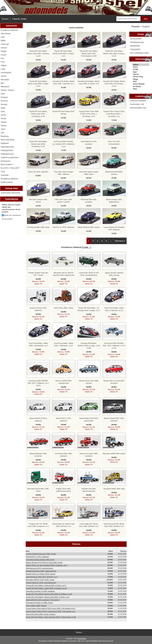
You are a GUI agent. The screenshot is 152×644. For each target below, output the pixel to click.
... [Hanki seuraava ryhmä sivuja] (111, 241)
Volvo (3, 129)
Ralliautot (5, 143)
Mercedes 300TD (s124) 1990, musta (40, 580)
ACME (141, 70)
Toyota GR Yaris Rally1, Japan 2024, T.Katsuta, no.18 (46, 588)
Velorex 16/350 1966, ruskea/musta (64, 382)
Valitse (141, 65)
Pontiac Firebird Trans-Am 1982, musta (41, 554)
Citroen (4, 48)
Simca (3, 115)
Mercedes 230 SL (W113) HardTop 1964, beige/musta (64, 274)
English (146, 26)
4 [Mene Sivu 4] (102, 241)
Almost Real (141, 77)
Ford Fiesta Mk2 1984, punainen (64, 455)
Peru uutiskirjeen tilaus (139, 53)
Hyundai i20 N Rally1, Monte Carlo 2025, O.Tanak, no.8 (89, 82)
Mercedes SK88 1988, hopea (114, 453)
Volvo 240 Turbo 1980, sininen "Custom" (64, 201)
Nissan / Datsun (7, 90)
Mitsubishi (5, 87)
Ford (3, 62)
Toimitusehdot (136, 39)
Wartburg (5, 136)
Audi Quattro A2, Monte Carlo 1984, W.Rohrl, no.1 (63, 525)
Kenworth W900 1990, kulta (114, 489)
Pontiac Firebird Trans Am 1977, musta (38, 274)
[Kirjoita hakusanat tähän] (128, 19)
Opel (3, 94)
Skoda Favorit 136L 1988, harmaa (89, 382)
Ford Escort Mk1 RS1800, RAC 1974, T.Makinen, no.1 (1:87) (38, 383)
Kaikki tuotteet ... (8, 182)
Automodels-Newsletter (11, 193)
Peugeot (4, 97)
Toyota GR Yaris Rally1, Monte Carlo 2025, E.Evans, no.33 (114, 53)
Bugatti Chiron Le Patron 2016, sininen (41, 574)
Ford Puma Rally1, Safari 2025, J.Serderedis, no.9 (38, 344)
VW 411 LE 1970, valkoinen (63, 227)
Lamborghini (6, 72)
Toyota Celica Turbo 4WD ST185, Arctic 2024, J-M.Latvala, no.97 (89, 114)
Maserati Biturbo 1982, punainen (38, 455)
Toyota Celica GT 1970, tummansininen (41, 583)
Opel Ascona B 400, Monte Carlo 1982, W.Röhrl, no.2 (114, 525)
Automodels (82, 639)
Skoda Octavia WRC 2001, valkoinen (114, 419)
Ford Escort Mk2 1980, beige (38, 227)
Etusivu (5, 19)
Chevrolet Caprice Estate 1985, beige (40, 560)
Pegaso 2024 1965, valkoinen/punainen (64, 490)
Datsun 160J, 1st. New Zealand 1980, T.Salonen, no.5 (46, 565)
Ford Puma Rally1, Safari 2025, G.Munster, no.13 (114, 309)
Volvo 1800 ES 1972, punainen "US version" (43, 600)
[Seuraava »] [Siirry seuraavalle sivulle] (120, 241)
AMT (141, 82)
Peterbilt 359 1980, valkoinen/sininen (89, 490)
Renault (4, 104)
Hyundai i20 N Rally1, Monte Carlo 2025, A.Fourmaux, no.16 (114, 84)
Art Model (141, 86)
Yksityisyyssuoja (137, 42)
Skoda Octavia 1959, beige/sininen (114, 201)
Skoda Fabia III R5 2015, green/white (89, 419)
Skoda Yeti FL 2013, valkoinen (63, 419)
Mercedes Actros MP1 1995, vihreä (38, 490)
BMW (3, 41)
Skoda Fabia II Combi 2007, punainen (114, 382)
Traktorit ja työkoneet (10, 157)
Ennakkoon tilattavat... (10, 30)
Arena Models (141, 84)
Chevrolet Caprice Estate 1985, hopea (89, 173)
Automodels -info (137, 104)
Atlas (141, 89)
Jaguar (4, 65)
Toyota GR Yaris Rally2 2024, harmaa (63, 112)
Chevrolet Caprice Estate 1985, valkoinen (63, 173)
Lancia (4, 76)
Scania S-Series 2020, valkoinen (38, 309)
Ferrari (4, 55)
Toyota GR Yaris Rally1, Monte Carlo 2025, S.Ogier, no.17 (38, 84)
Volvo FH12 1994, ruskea (64, 308)
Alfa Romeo (6, 34)
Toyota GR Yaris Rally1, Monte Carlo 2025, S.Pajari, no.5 (64, 53)
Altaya (141, 79)
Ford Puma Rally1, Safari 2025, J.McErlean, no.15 (64, 344)
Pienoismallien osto (138, 108)
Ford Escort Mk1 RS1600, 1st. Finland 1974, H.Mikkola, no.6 (64, 144)
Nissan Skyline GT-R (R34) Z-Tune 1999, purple (44, 562)
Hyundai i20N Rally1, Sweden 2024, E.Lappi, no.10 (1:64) (89, 346)
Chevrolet (5, 44)
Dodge (4, 51)
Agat (141, 72)
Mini (2, 83)
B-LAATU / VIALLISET (10, 168)
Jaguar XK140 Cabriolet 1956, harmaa (114, 274)
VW (2, 133)
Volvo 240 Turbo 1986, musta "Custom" (41, 614)
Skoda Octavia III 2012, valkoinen (38, 419)
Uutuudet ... (6, 175)
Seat (3, 111)
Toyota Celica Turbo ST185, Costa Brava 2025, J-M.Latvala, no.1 (114, 114)
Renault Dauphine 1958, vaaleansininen (41, 571)
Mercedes (5, 80)
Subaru (4, 122)
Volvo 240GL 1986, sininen (36, 606)
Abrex (141, 67)
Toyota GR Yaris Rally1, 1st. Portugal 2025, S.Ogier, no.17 (89, 309)
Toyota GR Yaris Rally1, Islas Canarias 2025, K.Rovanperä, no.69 (51, 617)
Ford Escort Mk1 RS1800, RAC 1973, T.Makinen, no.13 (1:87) (114, 346)
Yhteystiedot (135, 49)
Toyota (4, 126)
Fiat (2, 58)
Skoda (3, 118)
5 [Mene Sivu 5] (106, 241)
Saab (3, 108)
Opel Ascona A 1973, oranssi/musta (39, 568)
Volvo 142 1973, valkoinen (38, 172)
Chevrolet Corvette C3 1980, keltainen (40, 591)
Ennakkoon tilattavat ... (10, 179)
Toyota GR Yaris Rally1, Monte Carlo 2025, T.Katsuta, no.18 (38, 53)
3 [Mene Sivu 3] (98, 241)
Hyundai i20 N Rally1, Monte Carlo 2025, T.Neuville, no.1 (63, 82)
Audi (3, 37)
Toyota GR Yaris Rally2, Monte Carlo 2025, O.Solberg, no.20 (38, 114)
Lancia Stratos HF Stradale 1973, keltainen (114, 228)
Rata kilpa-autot (7, 147)
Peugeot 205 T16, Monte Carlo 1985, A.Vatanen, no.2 (38, 525)
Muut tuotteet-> (7, 164)
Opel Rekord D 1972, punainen (89, 143)
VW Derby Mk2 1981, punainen (89, 201)
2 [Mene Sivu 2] (93, 241)
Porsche (4, 101)
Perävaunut (6, 161)
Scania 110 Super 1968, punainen (89, 455)
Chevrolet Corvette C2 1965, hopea (39, 603)
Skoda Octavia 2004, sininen (89, 227)
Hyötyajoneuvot (7, 154)
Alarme (141, 74)
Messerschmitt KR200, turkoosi (114, 173)
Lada (3, 69)
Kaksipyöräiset (7, 150)
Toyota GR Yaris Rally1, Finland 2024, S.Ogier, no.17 (46, 585)
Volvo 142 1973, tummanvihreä (114, 143)
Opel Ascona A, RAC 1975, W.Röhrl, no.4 (42, 577)
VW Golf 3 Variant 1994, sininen (38, 201)
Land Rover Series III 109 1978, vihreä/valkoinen (89, 274)
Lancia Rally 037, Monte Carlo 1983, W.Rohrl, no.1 (89, 525)
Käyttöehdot (135, 46)
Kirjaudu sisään (20, 19)
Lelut (3, 172)
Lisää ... (86, 247)
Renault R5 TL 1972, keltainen (37, 557)
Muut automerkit (7, 140)
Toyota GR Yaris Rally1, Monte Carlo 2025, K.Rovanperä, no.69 (89, 53)
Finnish (136, 26)
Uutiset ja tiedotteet (138, 101)
